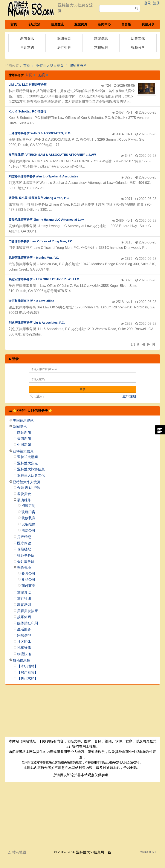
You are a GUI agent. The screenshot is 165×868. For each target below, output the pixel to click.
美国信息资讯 (23, 421)
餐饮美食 (24, 494)
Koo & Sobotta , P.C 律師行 (27, 111)
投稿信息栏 (21, 660)
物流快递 (24, 654)
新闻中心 (104, 24)
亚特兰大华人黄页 (50, 65)
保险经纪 (24, 549)
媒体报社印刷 (27, 623)
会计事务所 (26, 562)
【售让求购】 (27, 678)
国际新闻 (24, 432)
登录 (148, 3)
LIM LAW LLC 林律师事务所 (28, 85)
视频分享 (148, 24)
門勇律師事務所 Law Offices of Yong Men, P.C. (41, 241)
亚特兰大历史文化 (31, 475)
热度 (42, 75)
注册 (156, 3)
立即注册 (129, 396)
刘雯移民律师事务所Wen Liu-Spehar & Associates (43, 176)
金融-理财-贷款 (29, 488)
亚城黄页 (81, 24)
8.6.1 (148, 853)
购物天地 (24, 568)
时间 (29, 75)
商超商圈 (28, 586)
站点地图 (17, 852)
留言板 (126, 24)
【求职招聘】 (27, 666)
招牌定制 (28, 506)
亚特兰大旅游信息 (31, 469)
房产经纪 (24, 537)
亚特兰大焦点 (27, 463)
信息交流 (57, 24)
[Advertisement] (82, 712)
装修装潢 (28, 518)
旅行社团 (24, 598)
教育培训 (24, 605)
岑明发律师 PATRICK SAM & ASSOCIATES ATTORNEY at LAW (52, 155)
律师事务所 (78, 65)
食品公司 (28, 579)
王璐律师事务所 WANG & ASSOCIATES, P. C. (40, 133)
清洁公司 (28, 530)
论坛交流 (34, 24)
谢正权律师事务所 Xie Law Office (31, 301)
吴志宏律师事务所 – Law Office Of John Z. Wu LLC (44, 279)
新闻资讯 (20, 427)
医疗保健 (24, 543)
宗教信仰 (24, 635)
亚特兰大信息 (23, 451)
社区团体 (24, 642)
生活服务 (24, 629)
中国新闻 (24, 445)
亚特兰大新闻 (27, 457)
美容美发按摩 (27, 611)
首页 (14, 24)
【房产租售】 (27, 672)
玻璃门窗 (28, 512)
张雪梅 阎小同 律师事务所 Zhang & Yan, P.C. (39, 198)
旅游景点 (24, 592)
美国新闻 (24, 438)
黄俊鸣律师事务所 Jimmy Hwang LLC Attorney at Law (46, 220)
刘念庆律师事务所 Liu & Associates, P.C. (37, 323)
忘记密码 (37, 396)
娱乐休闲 (24, 617)
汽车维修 (24, 648)
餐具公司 (28, 573)
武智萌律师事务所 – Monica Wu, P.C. (34, 258)
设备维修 (28, 524)
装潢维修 (24, 500)
